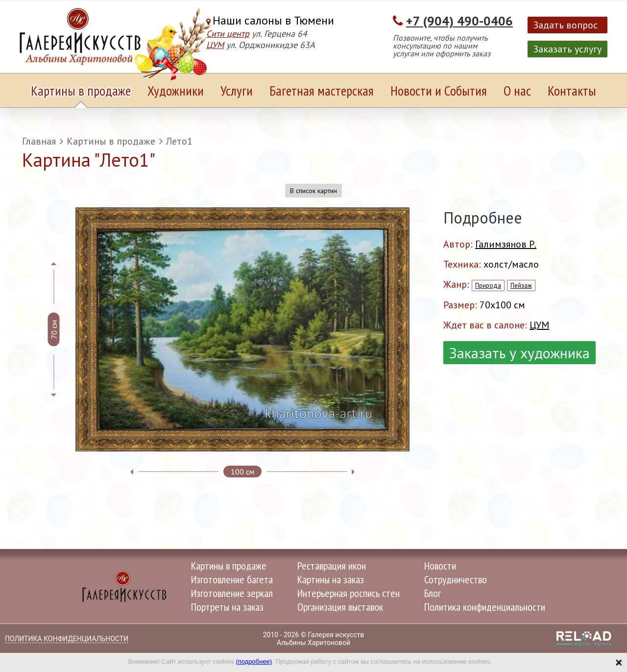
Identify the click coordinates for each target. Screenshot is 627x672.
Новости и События (439, 90)
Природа (488, 286)
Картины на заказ (331, 579)
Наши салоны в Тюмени (273, 20)
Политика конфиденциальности (485, 607)
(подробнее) (254, 661)
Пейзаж (521, 286)
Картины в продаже (81, 90)
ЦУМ (215, 45)
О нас (517, 90)
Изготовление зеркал (232, 593)
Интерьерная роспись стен (349, 593)
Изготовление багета (232, 579)
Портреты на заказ (227, 607)
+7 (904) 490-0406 (459, 21)
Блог (433, 593)
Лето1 (179, 141)
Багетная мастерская (322, 90)
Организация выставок (340, 607)
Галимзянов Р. (506, 244)
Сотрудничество (456, 579)
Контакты (572, 90)
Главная (39, 141)
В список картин (313, 191)
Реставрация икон (332, 566)
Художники (176, 90)
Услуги (237, 90)
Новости (440, 566)
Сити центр (228, 34)
